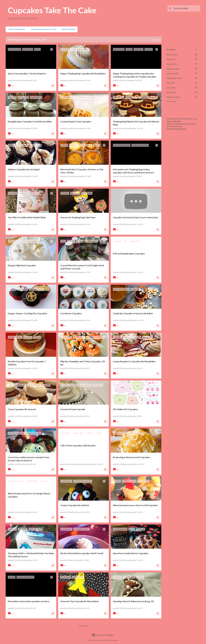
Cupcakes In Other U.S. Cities (43, 29)
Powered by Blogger (103, 635)
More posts (84, 626)
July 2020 (171, 83)
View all (156, 40)
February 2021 (173, 69)
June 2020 (171, 88)
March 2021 (172, 64)
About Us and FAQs (16, 29)
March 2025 (172, 55)
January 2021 (173, 74)
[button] (53, 86)
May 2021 (171, 59)
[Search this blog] (187, 8)
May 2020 (171, 92)
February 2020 (173, 97)
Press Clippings (68, 29)
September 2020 (174, 78)
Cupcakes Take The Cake (52, 10)
